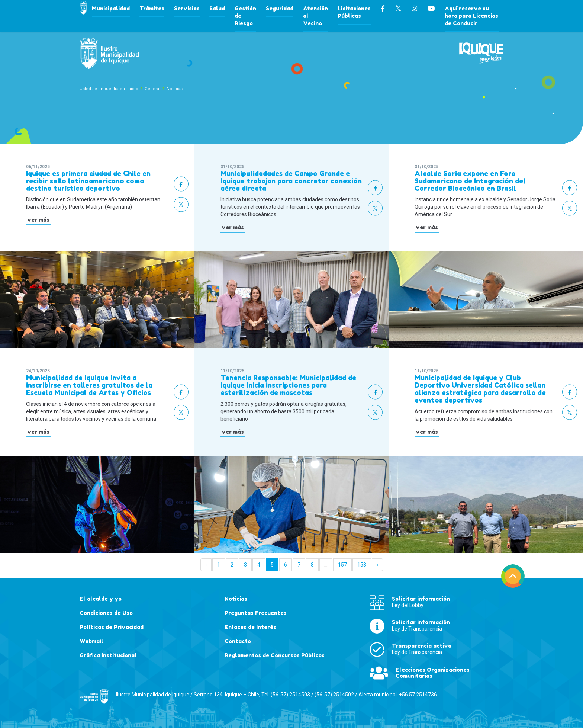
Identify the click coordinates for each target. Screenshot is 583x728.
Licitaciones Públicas (354, 12)
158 (362, 565)
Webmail (91, 641)
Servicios (187, 8)
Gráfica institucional (108, 655)
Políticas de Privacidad (112, 627)
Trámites (152, 8)
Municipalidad (111, 8)
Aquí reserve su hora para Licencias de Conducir (471, 16)
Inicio (133, 89)
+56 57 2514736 (418, 695)
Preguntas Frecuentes (256, 613)
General (152, 89)
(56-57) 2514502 (334, 695)
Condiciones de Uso (106, 613)
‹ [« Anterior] (206, 565)
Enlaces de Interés (250, 627)
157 (342, 565)
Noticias (175, 89)
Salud (217, 8)
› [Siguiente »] (377, 565)
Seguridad (280, 8)
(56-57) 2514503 (290, 695)
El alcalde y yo (101, 599)
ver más (38, 220)
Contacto (238, 641)
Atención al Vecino (315, 16)
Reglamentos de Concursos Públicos (275, 655)
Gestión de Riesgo (245, 16)
